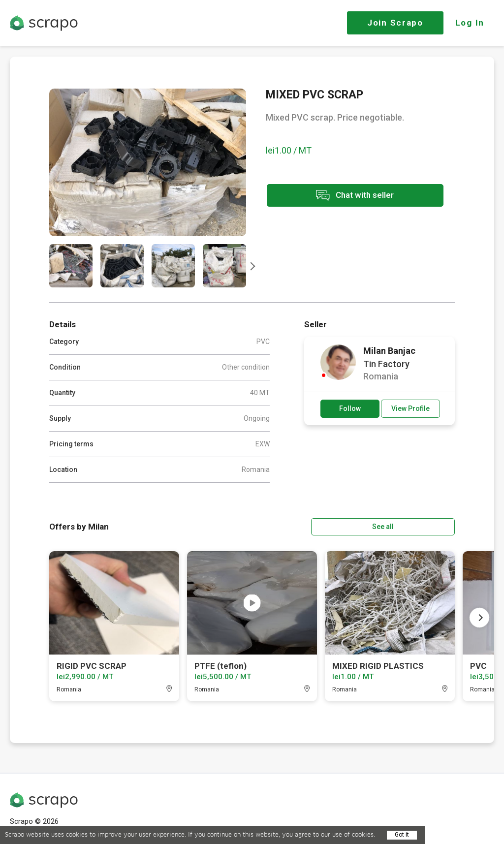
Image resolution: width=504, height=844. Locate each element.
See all (427, 526)
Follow (350, 408)
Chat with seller (353, 196)
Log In (470, 23)
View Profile (410, 408)
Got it (402, 835)
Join (395, 23)
